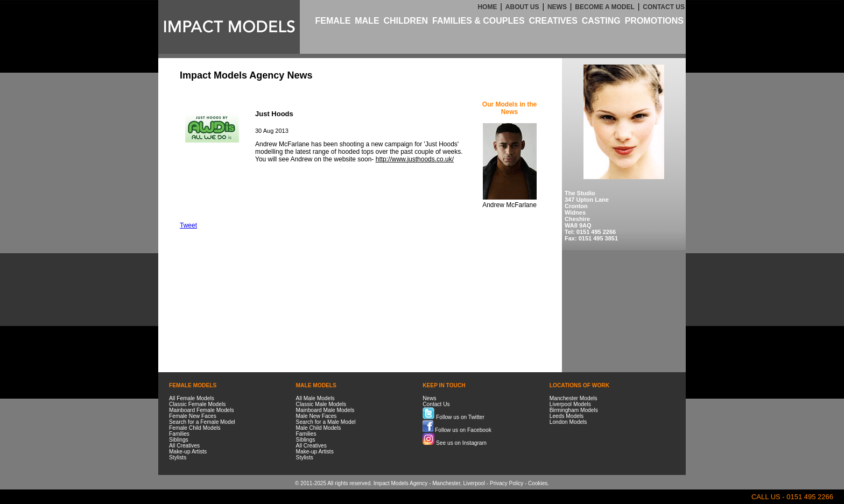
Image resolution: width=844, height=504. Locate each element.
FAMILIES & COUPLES (479, 21)
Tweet (188, 225)
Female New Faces (193, 416)
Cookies (538, 483)
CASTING (601, 21)
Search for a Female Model (202, 422)
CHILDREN (406, 21)
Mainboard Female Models (202, 410)
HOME (487, 7)
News (429, 398)
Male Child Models (319, 428)
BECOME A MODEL (604, 7)
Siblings (179, 440)
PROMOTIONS (654, 21)
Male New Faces (316, 416)
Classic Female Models (197, 404)
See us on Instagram (455, 443)
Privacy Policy (507, 483)
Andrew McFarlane (509, 205)
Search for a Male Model (326, 422)
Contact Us (436, 404)
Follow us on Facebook (457, 430)
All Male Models (315, 398)
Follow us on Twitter (453, 417)
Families (179, 434)
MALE (367, 21)
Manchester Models (574, 398)
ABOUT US (522, 7)
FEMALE (333, 21)
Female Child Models (195, 428)
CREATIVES (553, 21)
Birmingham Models (574, 410)
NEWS (557, 7)
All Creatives (184, 446)
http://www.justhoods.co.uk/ (415, 159)
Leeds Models (567, 416)
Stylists (178, 457)
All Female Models (192, 398)
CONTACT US (664, 7)
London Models (568, 422)
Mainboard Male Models (325, 410)
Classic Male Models (321, 404)
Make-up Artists (188, 452)
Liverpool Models (570, 404)
